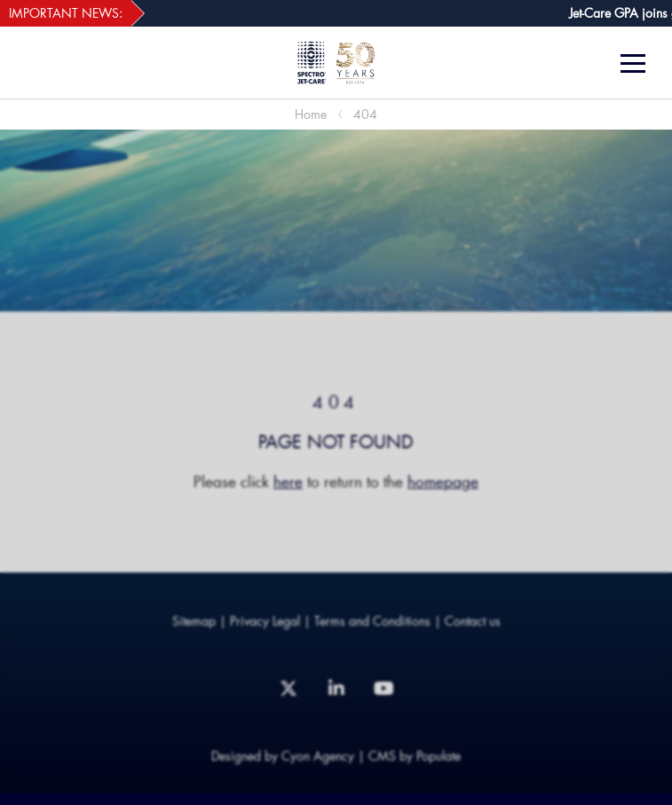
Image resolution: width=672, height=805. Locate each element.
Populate (439, 756)
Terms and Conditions (372, 621)
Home (311, 114)
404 (365, 114)
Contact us (473, 621)
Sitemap (194, 621)
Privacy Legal (265, 621)
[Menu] (640, 63)
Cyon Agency (318, 756)
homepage (443, 481)
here (288, 481)
